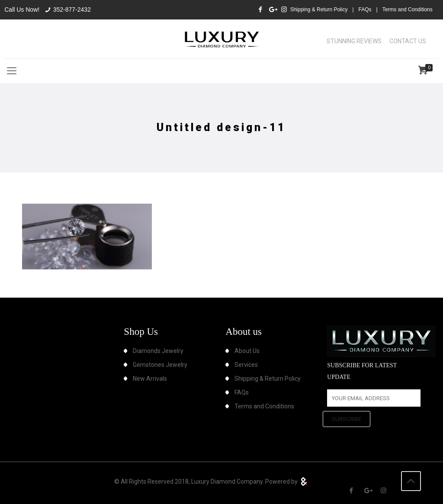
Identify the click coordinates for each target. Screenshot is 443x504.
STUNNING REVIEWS (354, 41)
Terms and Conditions (408, 10)
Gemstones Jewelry (160, 365)
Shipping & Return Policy (319, 10)
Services (246, 365)
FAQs (365, 10)
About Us (247, 351)
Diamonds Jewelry (158, 351)
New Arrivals (150, 379)
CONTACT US (408, 41)
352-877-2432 (72, 10)
